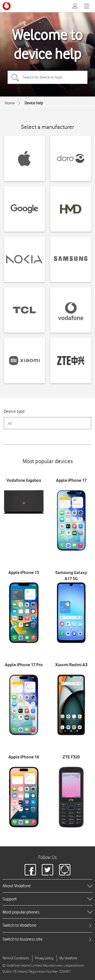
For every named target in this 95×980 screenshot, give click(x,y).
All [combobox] (10, 423)
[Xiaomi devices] (24, 361)
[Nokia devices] (24, 259)
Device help (34, 103)
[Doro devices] (71, 158)
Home (10, 103)
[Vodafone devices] (71, 310)
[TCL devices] (24, 310)
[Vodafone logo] (7, 6)
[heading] (48, 886)
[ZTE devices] (71, 361)
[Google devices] (24, 209)
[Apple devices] (24, 158)
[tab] (48, 925)
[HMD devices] (71, 209)
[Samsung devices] (71, 259)
